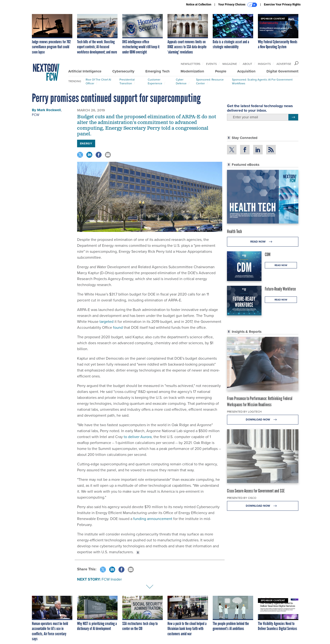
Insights (264, 64)
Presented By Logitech (244, 412)
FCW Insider (112, 579)
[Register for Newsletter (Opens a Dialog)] (293, 117)
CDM (268, 254)
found (118, 327)
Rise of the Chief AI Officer (98, 81)
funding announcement (153, 519)
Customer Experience (155, 81)
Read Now (263, 242)
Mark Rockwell (49, 110)
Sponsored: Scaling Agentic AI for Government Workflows (262, 81)
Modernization (192, 71)
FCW (36, 115)
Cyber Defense (181, 81)
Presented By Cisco (242, 498)
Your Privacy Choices (238, 5)
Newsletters (191, 64)
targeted (106, 322)
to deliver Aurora (138, 437)
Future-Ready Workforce (280, 289)
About (247, 64)
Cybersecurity (123, 71)
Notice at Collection (199, 5)
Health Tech (234, 231)
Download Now (263, 420)
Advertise (284, 64)
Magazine (230, 64)
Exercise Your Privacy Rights (282, 5)
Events (211, 64)
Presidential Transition (127, 81)
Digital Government (282, 71)
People (221, 71)
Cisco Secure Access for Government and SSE (256, 491)
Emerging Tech (158, 71)
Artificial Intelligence (85, 71)
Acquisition (246, 71)
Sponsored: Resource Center (210, 81)
